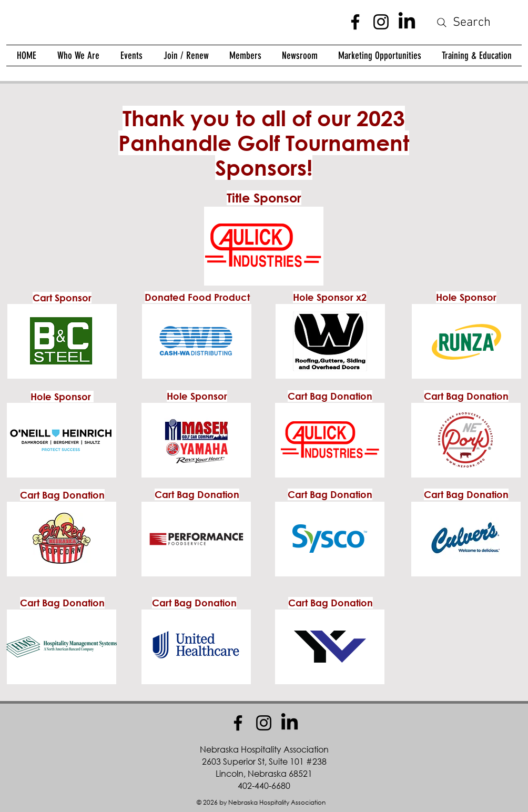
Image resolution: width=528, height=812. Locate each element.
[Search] (463, 23)
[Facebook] (355, 22)
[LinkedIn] (407, 22)
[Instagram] (381, 22)
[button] (245, 55)
